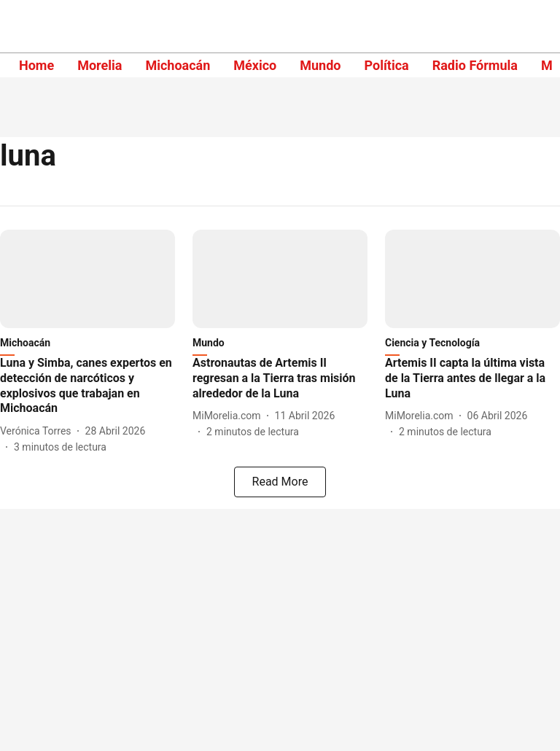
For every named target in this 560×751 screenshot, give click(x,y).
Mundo (320, 65)
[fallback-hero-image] (87, 279)
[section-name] (472, 346)
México (255, 65)
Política (386, 65)
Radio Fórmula (475, 65)
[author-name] (39, 431)
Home (36, 65)
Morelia (100, 65)
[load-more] (280, 482)
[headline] (87, 386)
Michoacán (178, 65)
